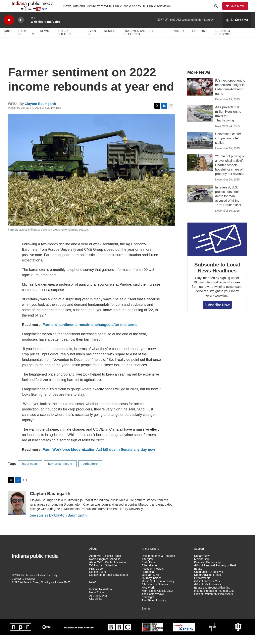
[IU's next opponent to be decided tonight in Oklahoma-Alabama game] (200, 96)
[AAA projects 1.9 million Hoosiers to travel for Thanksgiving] (200, 123)
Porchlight (148, 606)
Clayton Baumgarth (40, 113)
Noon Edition (97, 601)
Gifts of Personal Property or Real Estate (215, 576)
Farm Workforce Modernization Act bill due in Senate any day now (99, 459)
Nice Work (148, 597)
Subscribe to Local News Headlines (217, 277)
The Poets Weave (153, 603)
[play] (9, 29)
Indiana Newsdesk (101, 598)
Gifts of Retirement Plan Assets (214, 603)
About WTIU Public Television (107, 571)
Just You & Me (151, 584)
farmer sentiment (60, 473)
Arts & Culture (65, 41)
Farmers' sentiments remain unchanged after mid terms (90, 334)
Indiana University (48, 584)
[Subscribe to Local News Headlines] (217, 248)
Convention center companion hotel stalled (228, 147)
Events (93, 41)
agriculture (90, 473)
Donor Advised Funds (208, 584)
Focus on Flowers (153, 578)
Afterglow (147, 568)
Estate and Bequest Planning (212, 597)
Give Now (239, 10)
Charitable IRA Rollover (209, 581)
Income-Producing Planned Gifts (214, 600)
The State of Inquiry (154, 609)
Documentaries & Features (139, 41)
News (45, 40)
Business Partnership (207, 571)
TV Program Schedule (103, 574)
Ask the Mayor (98, 605)
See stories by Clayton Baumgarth (58, 524)
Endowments (202, 587)
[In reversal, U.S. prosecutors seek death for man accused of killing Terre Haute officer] (200, 203)
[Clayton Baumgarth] (17, 512)
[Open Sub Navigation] (43, 46)
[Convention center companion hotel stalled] (200, 149)
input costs (30, 473)
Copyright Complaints (23, 588)
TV (33, 41)
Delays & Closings (223, 41)
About (8, 41)
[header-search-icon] (217, 11)
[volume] (21, 29)
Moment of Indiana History (158, 590)
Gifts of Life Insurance (208, 593)
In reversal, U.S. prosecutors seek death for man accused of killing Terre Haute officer (228, 205)
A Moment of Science (155, 593)
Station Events (98, 581)
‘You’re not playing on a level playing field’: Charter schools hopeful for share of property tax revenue (230, 174)
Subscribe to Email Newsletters (109, 584)
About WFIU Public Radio (105, 565)
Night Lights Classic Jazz (157, 600)
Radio (22, 41)
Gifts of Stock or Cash (208, 590)
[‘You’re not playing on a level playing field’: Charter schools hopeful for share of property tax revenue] (200, 172)
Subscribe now (217, 314)
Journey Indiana (152, 587)
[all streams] (237, 29)
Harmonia (148, 581)
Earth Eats (148, 571)
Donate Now (202, 565)
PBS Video (96, 578)
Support (200, 40)
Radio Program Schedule (105, 568)
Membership (202, 568)
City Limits (96, 608)
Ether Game (149, 574)
